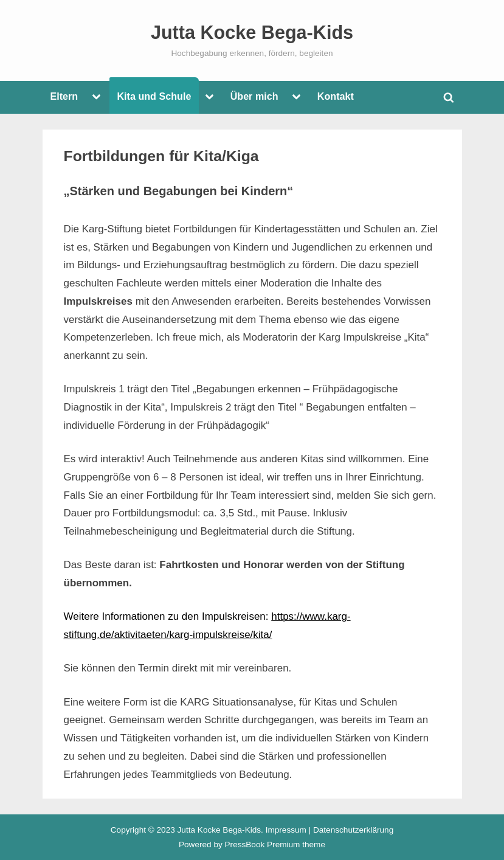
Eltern (64, 96)
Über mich (254, 96)
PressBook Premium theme (275, 844)
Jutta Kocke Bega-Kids (252, 32)
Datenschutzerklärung (353, 830)
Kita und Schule (154, 96)
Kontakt (336, 96)
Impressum (286, 830)
